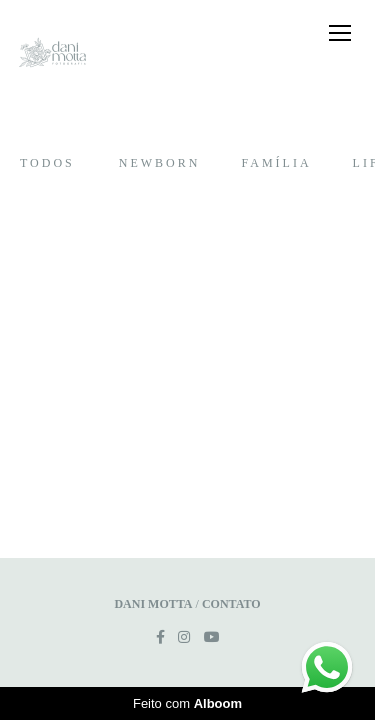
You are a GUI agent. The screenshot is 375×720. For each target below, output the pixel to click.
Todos (47, 163)
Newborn (160, 163)
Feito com (187, 703)
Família (276, 163)
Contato (231, 604)
